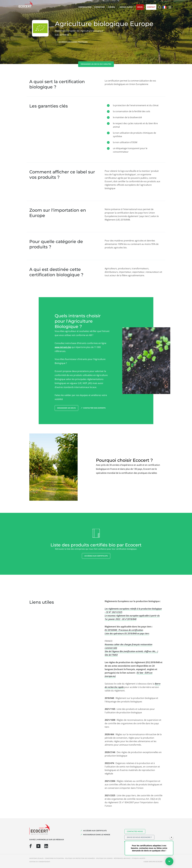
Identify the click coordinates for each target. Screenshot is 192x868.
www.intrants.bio (63, 347)
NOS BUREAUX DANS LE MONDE (97, 835)
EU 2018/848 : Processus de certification (124, 630)
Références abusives (122, 858)
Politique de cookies (104, 858)
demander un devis (66, 408)
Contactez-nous (135, 831)
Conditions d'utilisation (54, 858)
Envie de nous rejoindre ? (139, 837)
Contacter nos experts (94, 408)
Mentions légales (36, 858)
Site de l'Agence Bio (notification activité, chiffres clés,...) (131, 651)
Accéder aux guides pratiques (73, 42)
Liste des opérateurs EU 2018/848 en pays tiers (127, 634)
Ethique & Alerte (138, 858)
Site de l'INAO (111, 655)
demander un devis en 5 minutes (96, 64)
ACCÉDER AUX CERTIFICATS (95, 831)
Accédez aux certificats (96, 556)
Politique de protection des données (80, 858)
